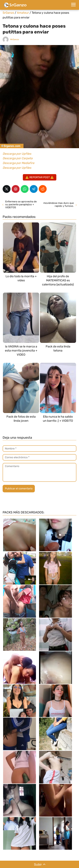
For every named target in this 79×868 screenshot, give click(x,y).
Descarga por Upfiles (17, 154)
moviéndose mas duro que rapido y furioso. (59, 204)
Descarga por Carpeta (18, 158)
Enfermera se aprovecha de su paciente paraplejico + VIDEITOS (21, 204)
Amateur (23, 13)
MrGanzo (15, 39)
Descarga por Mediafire (18, 163)
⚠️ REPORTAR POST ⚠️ (40, 177)
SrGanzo (8, 13)
